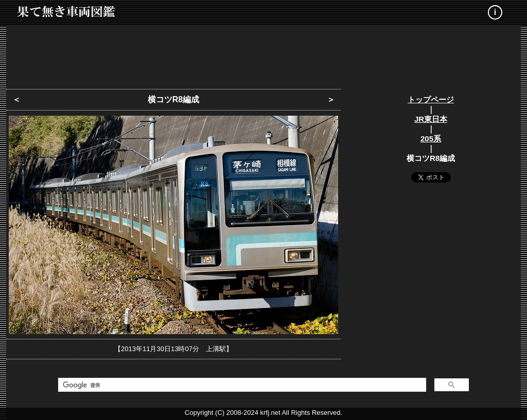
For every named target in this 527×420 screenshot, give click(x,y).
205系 (431, 139)
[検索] (241, 385)
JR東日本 (431, 119)
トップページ (431, 99)
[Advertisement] (263, 54)
